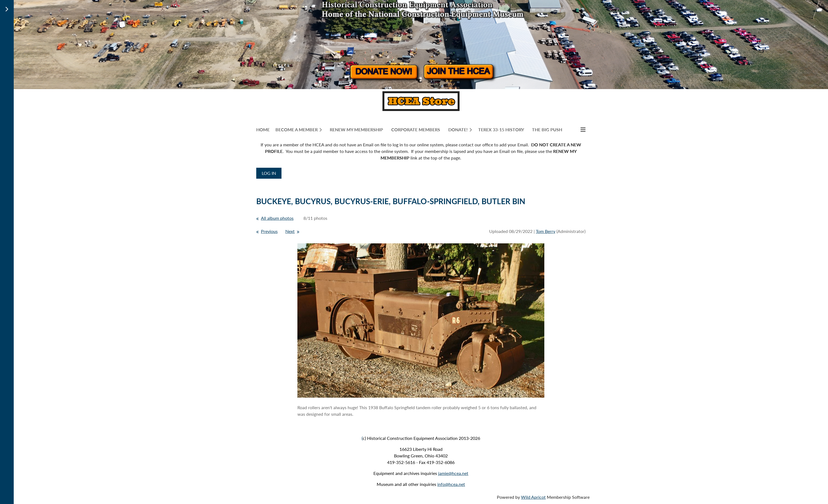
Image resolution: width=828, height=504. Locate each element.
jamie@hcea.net (453, 473)
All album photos (277, 218)
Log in (269, 173)
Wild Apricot (533, 497)
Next (290, 231)
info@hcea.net (451, 484)
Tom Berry (546, 231)
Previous (269, 231)
